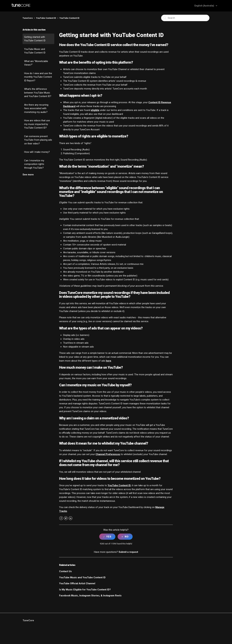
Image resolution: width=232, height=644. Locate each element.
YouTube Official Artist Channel (77, 583)
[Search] (185, 18)
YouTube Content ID (46, 18)
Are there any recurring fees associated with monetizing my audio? (36, 108)
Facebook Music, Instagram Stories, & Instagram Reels (90, 596)
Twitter (66, 518)
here (109, 361)
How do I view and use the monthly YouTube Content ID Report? (38, 77)
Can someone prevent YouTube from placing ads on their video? (38, 140)
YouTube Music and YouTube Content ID (35, 51)
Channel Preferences (108, 454)
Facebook (61, 518)
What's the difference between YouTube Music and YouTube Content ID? (38, 93)
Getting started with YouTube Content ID (35, 39)
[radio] (107, 537)
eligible (95, 110)
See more (28, 175)
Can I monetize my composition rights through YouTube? (34, 164)
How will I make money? (37, 152)
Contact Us (65, 571)
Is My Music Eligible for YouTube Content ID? (85, 590)
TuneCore (28, 18)
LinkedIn (70, 518)
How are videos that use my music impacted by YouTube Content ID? (37, 124)
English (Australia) (205, 6)
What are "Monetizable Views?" (36, 63)
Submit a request (128, 552)
